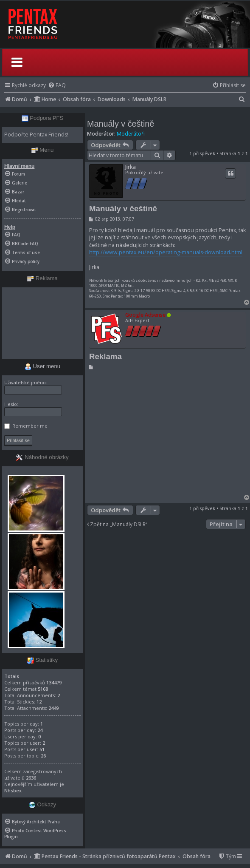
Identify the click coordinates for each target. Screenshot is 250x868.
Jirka (131, 167)
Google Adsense (145, 315)
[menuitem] (57, 85)
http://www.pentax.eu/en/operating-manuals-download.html (166, 252)
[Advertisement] (166, 434)
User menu (42, 366)
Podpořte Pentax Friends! (36, 135)
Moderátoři (131, 134)
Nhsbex (13, 790)
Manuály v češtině (121, 124)
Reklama (105, 356)
